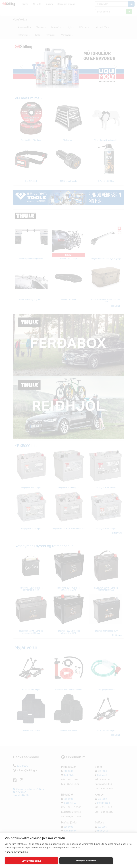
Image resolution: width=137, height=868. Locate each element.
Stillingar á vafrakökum (86, 861)
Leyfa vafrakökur (31, 861)
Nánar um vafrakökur (16, 852)
